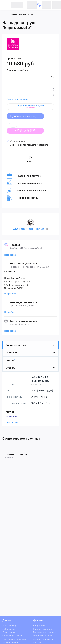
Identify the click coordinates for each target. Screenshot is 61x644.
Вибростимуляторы (43, 629)
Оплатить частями (28, 130)
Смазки (37, 642)
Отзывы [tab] (11, 368)
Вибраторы (39, 626)
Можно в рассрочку (22, 198)
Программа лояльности (24, 183)
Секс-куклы (9, 632)
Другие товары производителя (29, 229)
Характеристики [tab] (16, 345)
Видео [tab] (10, 360)
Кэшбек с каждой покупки (26, 191)
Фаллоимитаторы (42, 636)
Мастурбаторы (10, 626)
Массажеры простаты (14, 639)
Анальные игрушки (43, 639)
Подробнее (10, 255)
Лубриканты (9, 629)
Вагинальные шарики (44, 632)
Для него (8, 620)
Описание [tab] (12, 353)
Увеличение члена (12, 642)
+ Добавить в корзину (25, 116)
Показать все (13, 422)
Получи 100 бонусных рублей (31, 107)
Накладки (11, 417)
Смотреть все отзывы (17, 99)
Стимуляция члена (12, 636)
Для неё (38, 620)
